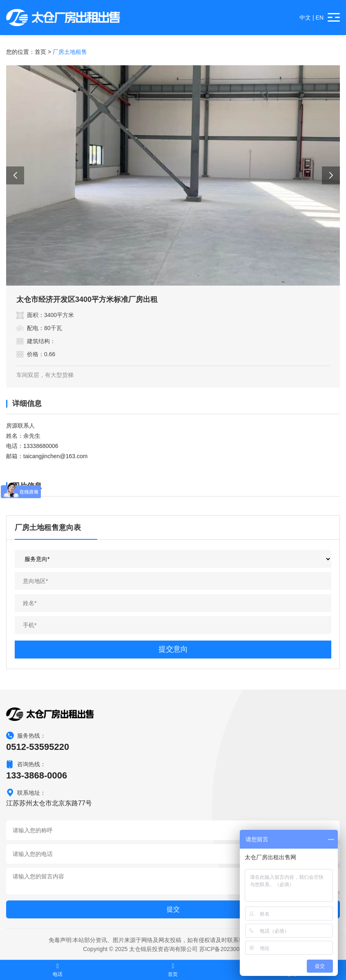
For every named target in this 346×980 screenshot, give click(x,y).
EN (320, 18)
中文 (305, 18)
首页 (40, 52)
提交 (173, 909)
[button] (15, 175)
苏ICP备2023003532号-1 (231, 949)
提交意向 (173, 649)
